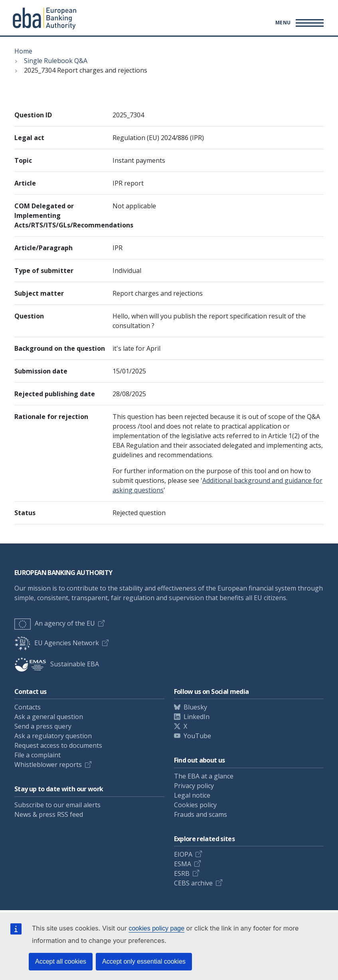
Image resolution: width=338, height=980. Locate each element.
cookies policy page (156, 928)
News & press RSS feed (49, 814)
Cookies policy (195, 805)
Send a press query (43, 726)
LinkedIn (197, 717)
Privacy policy (194, 786)
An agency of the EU (55, 623)
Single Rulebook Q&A (56, 61)
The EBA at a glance (204, 776)
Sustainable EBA (57, 664)
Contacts (28, 707)
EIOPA (183, 854)
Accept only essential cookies (144, 961)
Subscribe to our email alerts (57, 805)
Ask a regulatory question (53, 736)
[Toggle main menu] (298, 23)
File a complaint (38, 755)
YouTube (197, 736)
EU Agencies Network (57, 643)
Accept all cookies (61, 961)
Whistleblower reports (48, 765)
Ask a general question (49, 717)
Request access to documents (58, 745)
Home (23, 51)
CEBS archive (193, 883)
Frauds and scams (201, 814)
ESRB (182, 873)
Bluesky (195, 707)
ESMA (183, 864)
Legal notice (192, 795)
